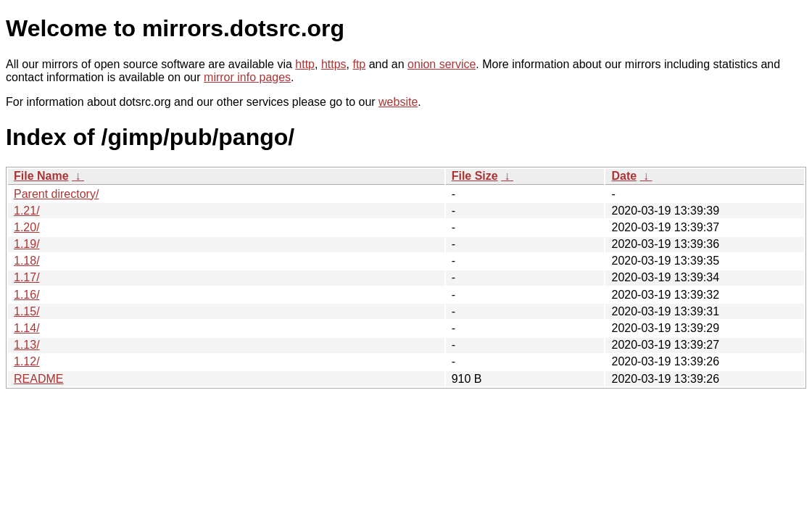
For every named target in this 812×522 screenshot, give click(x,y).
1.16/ (27, 295)
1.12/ (27, 361)
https (334, 64)
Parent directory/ (56, 194)
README (38, 379)
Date (624, 176)
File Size (475, 176)
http (305, 64)
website (398, 102)
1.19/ (27, 244)
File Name (41, 176)
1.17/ (27, 277)
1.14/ (27, 328)
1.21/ (27, 211)
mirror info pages (247, 77)
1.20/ (27, 227)
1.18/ (27, 261)
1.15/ (27, 311)
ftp (359, 64)
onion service (442, 64)
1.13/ (27, 345)
